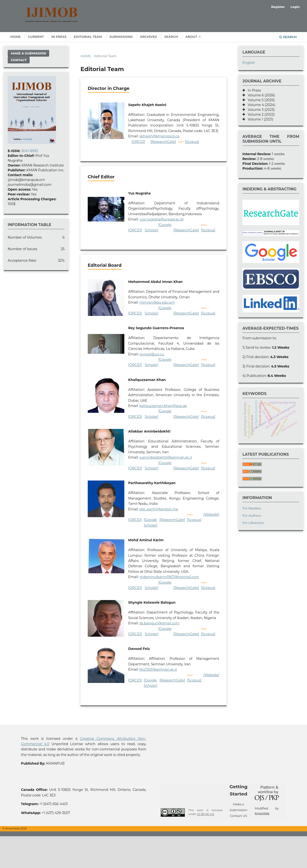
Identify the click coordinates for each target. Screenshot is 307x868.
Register (278, 7)
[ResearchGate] (163, 142)
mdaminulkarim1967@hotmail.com (169, 577)
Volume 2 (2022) (260, 114)
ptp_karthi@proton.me (159, 509)
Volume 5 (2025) (260, 100)
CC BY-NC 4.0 (205, 814)
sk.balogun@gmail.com (160, 623)
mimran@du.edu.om (157, 302)
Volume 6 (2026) (260, 95)
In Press (59, 37)
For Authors (252, 515)
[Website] (211, 514)
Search (171, 37)
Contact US (238, 816)
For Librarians (253, 523)
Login (295, 7)
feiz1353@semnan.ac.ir (158, 669)
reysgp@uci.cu (152, 354)
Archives (148, 37)
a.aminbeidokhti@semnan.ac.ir (166, 457)
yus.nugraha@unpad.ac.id (162, 219)
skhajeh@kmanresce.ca (160, 136)
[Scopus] (192, 142)
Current (36, 37)
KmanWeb (262, 813)
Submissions (121, 37)
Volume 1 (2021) (259, 119)
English (249, 63)
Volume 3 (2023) (260, 110)
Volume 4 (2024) (260, 105)
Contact (19, 60)
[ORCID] (138, 142)
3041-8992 (30, 151)
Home (16, 37)
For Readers (252, 508)
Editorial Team (88, 37)
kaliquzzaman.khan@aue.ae (163, 406)
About (192, 37)
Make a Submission (28, 53)
